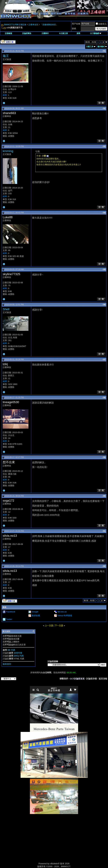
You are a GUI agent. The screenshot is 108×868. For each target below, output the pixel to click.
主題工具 (90, 47)
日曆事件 (45, 33)
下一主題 (59, 626)
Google (35, 612)
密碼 (74, 29)
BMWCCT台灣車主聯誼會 (15, 25)
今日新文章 (63, 33)
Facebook (11, 612)
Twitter (9, 619)
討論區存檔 (92, 679)
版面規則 (7, 664)
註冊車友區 (33, 25)
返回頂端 (103, 679)
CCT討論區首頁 (77, 679)
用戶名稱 (76, 24)
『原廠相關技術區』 (49, 25)
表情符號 (18, 653)
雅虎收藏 (36, 616)
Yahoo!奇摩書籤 (65, 616)
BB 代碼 (11, 650)
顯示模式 (101, 47)
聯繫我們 (64, 679)
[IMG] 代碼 (19, 656)
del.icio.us (62, 612)
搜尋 (78, 33)
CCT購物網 (96, 33)
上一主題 (49, 626)
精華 (5, 95)
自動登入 (101, 24)
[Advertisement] (27, 842)
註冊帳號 (9, 33)
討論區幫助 (27, 33)
